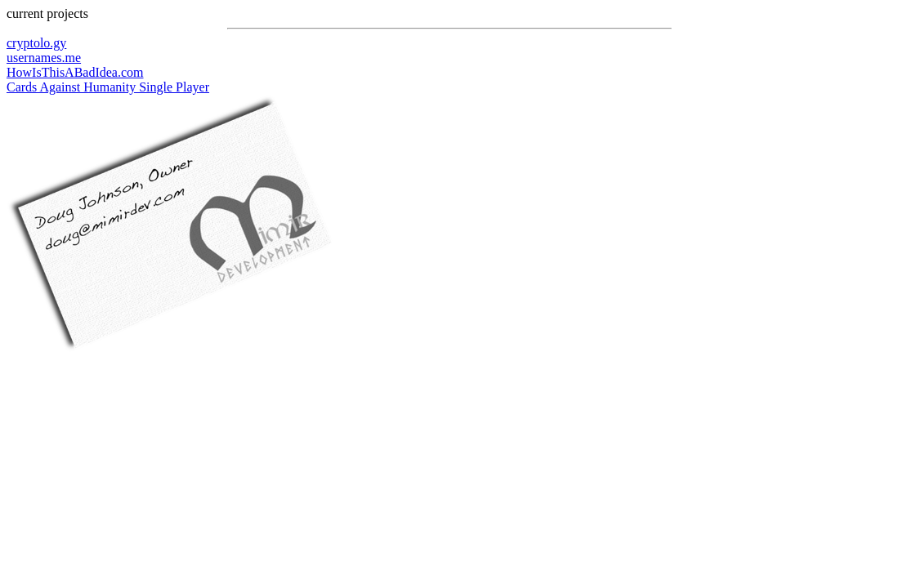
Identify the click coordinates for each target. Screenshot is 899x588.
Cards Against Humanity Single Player (108, 87)
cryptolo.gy (36, 43)
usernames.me (44, 58)
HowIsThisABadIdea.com (75, 72)
